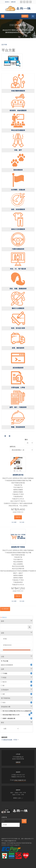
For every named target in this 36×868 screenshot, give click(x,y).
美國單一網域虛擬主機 (16, 718)
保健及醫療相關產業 (18, 91)
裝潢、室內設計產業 (18, 328)
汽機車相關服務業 (18, 249)
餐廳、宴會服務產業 (18, 427)
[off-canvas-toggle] (3, 16)
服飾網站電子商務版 (18, 547)
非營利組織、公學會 (18, 388)
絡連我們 (25, 16)
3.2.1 (16, 702)
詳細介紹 (18, 517)
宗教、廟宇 (18, 150)
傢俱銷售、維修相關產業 (18, 110)
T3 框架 (16, 673)
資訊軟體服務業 (18, 368)
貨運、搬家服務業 (18, 348)
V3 (16, 685)
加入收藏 (14, 522)
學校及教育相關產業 (18, 130)
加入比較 (22, 522)
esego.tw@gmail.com (20, 780)
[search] (33, 16)
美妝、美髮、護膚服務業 (18, 289)
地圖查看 (18, 762)
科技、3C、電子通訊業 (18, 269)
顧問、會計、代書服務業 (18, 407)
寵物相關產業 (18, 170)
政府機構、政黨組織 (18, 190)
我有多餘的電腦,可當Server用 (16, 715)
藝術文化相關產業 (18, 308)
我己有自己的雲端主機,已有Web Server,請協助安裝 (16, 711)
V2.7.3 (16, 682)
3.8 (16, 694)
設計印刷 (4, 45)
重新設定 (4, 617)
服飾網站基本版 (18, 475)
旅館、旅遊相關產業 (18, 209)
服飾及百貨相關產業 (18, 229)
